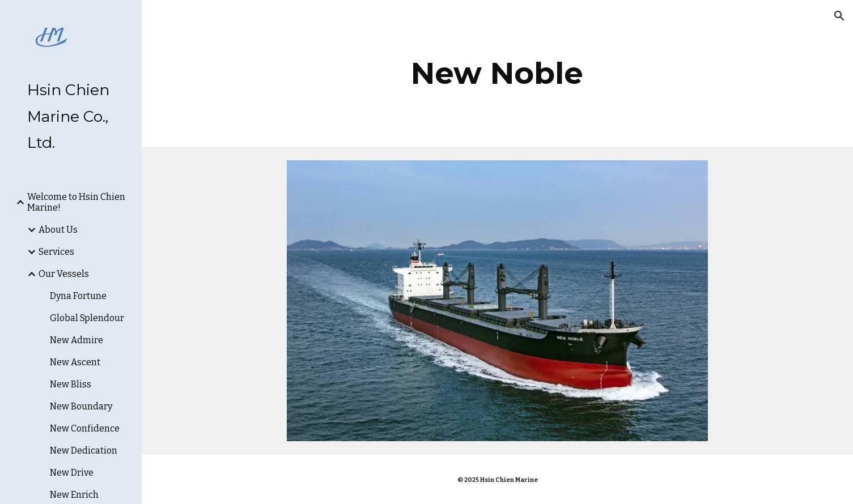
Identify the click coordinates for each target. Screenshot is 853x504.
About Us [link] (58, 230)
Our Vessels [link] (64, 274)
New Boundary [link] (81, 406)
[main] (498, 73)
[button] (839, 16)
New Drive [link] (72, 473)
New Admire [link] (77, 340)
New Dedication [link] (84, 450)
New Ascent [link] (75, 362)
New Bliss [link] (71, 384)
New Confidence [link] (85, 428)
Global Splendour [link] (87, 318)
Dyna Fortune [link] (78, 296)
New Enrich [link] (74, 495)
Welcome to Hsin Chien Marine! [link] (76, 202)
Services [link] (56, 252)
